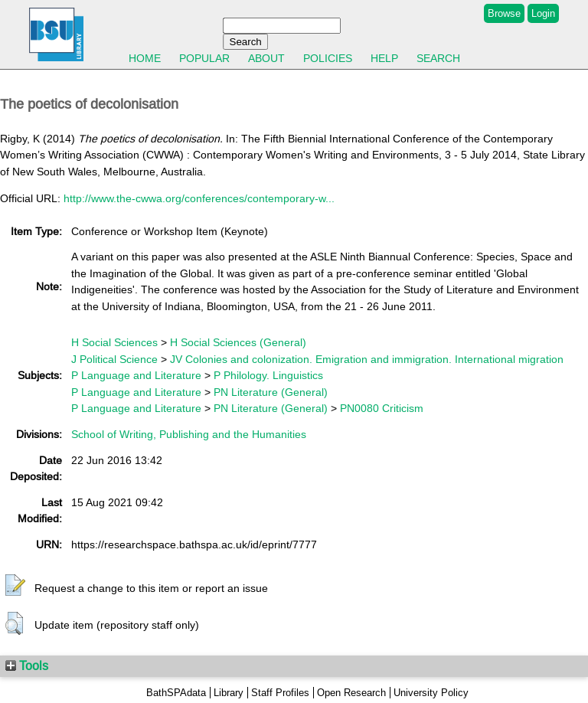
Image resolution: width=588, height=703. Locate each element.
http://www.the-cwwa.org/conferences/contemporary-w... (199, 198)
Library (229, 693)
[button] (15, 586)
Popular (204, 58)
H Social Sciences (114, 342)
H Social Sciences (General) (238, 342)
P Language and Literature (136, 375)
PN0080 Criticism (382, 408)
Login (543, 13)
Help (384, 58)
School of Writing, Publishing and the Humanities (189, 434)
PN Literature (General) (271, 392)
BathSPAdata (176, 693)
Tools (27, 665)
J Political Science (114, 359)
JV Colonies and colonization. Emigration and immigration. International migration (367, 359)
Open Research (351, 693)
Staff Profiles (280, 693)
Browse (504, 13)
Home (145, 58)
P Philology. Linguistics (268, 375)
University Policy (431, 693)
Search (438, 58)
